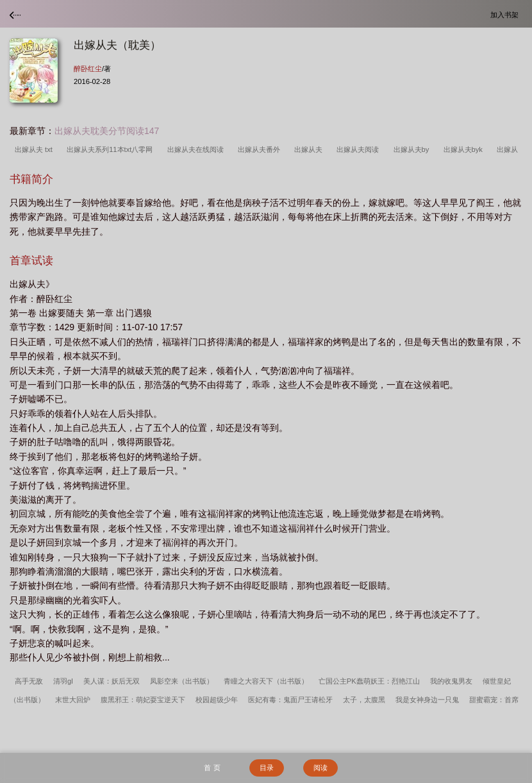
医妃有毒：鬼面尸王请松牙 (290, 700)
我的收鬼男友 (451, 681)
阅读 (320, 768)
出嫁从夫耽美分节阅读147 (107, 131)
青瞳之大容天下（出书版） (266, 681)
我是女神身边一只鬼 (427, 700)
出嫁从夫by (413, 149)
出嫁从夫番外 (261, 149)
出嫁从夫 (310, 149)
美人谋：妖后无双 (112, 681)
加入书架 (506, 14)
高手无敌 (29, 681)
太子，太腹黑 (364, 700)
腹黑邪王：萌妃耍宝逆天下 (143, 700)
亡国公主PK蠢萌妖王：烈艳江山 (369, 681)
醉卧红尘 (88, 69)
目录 (267, 768)
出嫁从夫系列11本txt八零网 (112, 149)
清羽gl (63, 681)
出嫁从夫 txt (36, 149)
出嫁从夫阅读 (360, 149)
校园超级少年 (217, 700)
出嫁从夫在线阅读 (197, 149)
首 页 (212, 768)
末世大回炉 (73, 700)
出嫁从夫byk (465, 149)
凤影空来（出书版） (182, 681)
